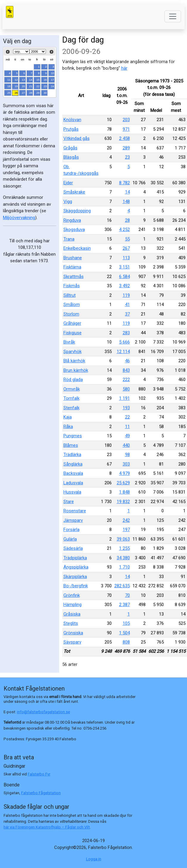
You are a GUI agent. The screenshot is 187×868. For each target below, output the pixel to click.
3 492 (124, 286)
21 (31, 86)
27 (23, 93)
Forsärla (71, 530)
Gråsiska (72, 614)
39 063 (123, 539)
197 (126, 530)
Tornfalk (71, 398)
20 (23, 86)
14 (31, 80)
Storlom (71, 314)
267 (126, 248)
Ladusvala (73, 483)
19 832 (123, 502)
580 (126, 389)
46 (127, 361)
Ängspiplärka (76, 567)
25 (9, 93)
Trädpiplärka (75, 558)
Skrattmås (74, 277)
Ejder (68, 183)
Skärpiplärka (75, 577)
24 (53, 86)
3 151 (124, 267)
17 (53, 80)
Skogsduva (74, 230)
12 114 (123, 352)
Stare (69, 502)
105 (126, 623)
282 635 (122, 586)
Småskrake (74, 192)
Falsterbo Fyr (39, 774)
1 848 (124, 492)
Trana (69, 239)
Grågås (70, 148)
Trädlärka (72, 455)
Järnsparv (73, 520)
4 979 (124, 473)
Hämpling (73, 605)
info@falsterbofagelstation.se (43, 712)
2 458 (124, 138)
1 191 (124, 398)
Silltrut (70, 295)
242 (126, 520)
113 (126, 258)
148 (126, 202)
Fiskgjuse (73, 333)
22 (38, 86)
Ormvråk (72, 389)
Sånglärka (73, 464)
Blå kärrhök (74, 361)
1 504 (124, 633)
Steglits (71, 623)
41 (127, 305)
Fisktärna (72, 267)
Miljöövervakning (19, 218)
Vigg (68, 202)
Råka (68, 427)
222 (126, 380)
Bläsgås (71, 157)
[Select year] (38, 51)
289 (126, 148)
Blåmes (71, 445)
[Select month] (21, 51)
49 (127, 436)
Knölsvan (72, 120)
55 (127, 239)
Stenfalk (71, 408)
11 (9, 80)
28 (31, 93)
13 (23, 80)
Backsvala (73, 473)
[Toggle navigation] (173, 16)
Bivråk (69, 342)
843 (126, 370)
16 (45, 80)
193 (126, 408)
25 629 (123, 483)
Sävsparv (72, 642)
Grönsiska (73, 633)
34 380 (123, 558)
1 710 (124, 567)
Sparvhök (73, 352)
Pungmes (73, 436)
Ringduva (72, 220)
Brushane (73, 258)
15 (38, 80)
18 (9, 86)
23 (45, 86)
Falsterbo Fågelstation (41, 793)
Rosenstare (75, 511)
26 (16, 93)
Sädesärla (73, 548)
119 (126, 295)
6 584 (124, 277)
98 (127, 455)
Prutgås (71, 129)
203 (126, 120)
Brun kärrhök (76, 370)
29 (38, 93)
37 (127, 314)
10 (53, 73)
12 (16, 80)
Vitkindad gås (77, 138)
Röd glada (73, 380)
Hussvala (72, 492)
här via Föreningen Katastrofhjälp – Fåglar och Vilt (47, 827)
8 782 (124, 183)
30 (45, 93)
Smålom (72, 305)
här (124, 68)
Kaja (68, 417)
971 (126, 129)
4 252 (124, 230)
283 (126, 333)
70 (127, 595)
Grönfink (72, 595)
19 (16, 86)
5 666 (124, 342)
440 (126, 445)
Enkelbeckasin (77, 248)
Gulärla (70, 539)
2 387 (124, 605)
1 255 (124, 548)
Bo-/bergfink (76, 586)
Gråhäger (72, 323)
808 (126, 642)
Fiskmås (72, 286)
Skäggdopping (77, 211)
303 (126, 464)
